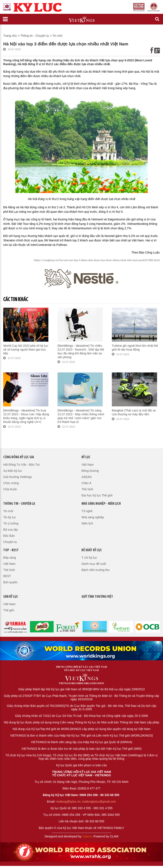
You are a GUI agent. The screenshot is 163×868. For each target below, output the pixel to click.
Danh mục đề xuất (94, 564)
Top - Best (11, 550)
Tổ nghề (87, 511)
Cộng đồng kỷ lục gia (19, 457)
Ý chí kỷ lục (89, 558)
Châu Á (86, 483)
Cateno (87, 836)
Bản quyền (10, 582)
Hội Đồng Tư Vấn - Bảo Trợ (21, 465)
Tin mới (57, 36)
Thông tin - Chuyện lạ (35, 36)
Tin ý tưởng (11, 523)
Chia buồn (10, 489)
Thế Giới (87, 489)
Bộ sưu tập (11, 530)
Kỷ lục (86, 457)
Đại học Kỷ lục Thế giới (97, 495)
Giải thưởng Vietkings (18, 477)
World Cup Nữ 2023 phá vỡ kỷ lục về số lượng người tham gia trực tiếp (26, 349)
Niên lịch (87, 523)
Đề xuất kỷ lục (92, 550)
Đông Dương (90, 471)
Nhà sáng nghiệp (93, 517)
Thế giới (9, 610)
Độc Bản (9, 536)
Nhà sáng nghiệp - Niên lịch (101, 504)
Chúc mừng (11, 483)
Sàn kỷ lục (11, 597)
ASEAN (86, 477)
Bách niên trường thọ (96, 570)
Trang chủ (10, 36)
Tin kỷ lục (10, 517)
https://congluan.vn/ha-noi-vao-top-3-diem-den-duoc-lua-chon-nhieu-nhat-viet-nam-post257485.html (97, 260)
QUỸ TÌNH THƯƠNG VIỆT (97, 597)
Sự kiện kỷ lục (13, 471)
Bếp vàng (9, 558)
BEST (7, 576)
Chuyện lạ (10, 542)
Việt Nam (88, 465)
